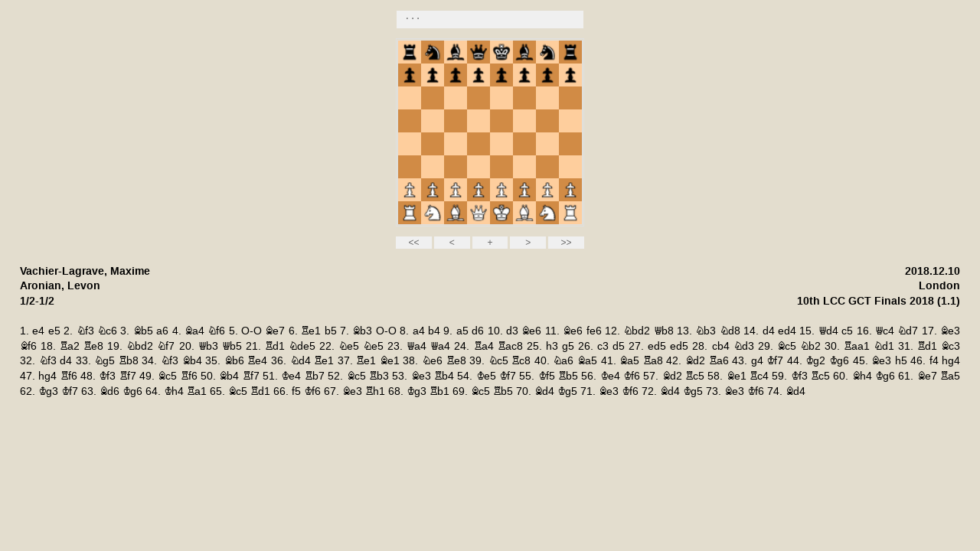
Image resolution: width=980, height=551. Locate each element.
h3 (552, 346)
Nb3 (706, 331)
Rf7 (128, 376)
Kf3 (107, 376)
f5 (296, 391)
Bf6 (28, 346)
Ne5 (349, 346)
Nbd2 (637, 331)
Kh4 (174, 391)
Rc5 (695, 376)
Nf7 (166, 346)
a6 (162, 331)
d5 (619, 346)
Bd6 (109, 391)
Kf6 (632, 376)
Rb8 (129, 361)
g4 (757, 361)
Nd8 (730, 331)
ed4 (787, 331)
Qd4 (828, 331)
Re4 (257, 361)
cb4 (721, 346)
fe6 (594, 331)
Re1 (311, 331)
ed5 (657, 346)
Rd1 (275, 346)
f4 (934, 361)
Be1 (390, 361)
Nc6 (107, 331)
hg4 (951, 361)
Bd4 (544, 391)
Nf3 (85, 331)
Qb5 (232, 346)
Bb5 (143, 331)
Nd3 (744, 346)
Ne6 (432, 361)
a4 (419, 331)
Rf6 (69, 376)
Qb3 (208, 346)
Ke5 (486, 376)
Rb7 (315, 376)
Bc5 (787, 346)
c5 (847, 331)
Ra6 (719, 361)
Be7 (275, 331)
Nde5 (302, 346)
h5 (901, 361)
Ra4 (484, 346)
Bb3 (362, 331)
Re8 (93, 346)
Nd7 (908, 331)
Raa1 (857, 346)
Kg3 (48, 391)
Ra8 (653, 361)
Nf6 (216, 331)
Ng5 (105, 361)
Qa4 (416, 346)
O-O (252, 331)
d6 (478, 331)
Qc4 (885, 331)
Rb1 (439, 391)
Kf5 (547, 376)
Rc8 (521, 361)
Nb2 (810, 346)
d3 (512, 331)
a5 (462, 331)
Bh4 (862, 376)
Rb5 (568, 376)
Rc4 (759, 376)
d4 (769, 331)
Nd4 (301, 361)
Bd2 (695, 361)
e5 (54, 331)
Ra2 (70, 346)
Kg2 (815, 361)
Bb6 (234, 361)
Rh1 (375, 391)
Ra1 (197, 391)
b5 (331, 331)
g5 (568, 346)
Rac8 (510, 346)
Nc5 (498, 361)
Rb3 (379, 376)
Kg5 (567, 391)
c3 (603, 346)
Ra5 (950, 376)
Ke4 (291, 376)
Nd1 (884, 346)
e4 (38, 331)
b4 (434, 331)
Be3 (950, 331)
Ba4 (194, 331)
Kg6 (839, 361)
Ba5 (587, 361)
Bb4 (192, 361)
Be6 (531, 331)
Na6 (563, 361)
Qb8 (664, 331)
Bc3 (951, 346)
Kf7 (775, 361)
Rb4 (444, 376)
